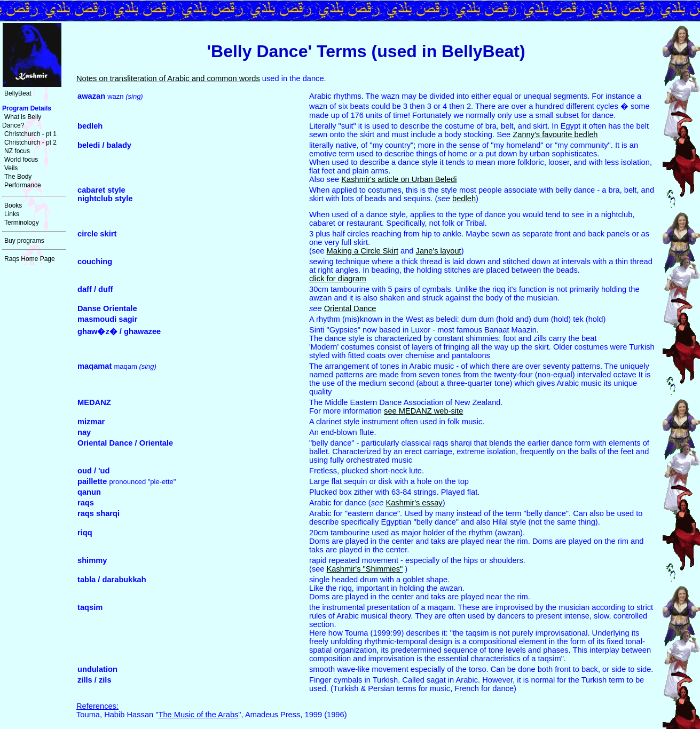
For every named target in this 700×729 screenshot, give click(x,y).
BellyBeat (18, 93)
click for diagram (338, 279)
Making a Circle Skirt (363, 251)
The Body (18, 177)
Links (12, 214)
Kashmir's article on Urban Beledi (399, 179)
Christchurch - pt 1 (30, 134)
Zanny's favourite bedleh (555, 134)
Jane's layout (439, 251)
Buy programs (24, 241)
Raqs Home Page (30, 259)
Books (13, 205)
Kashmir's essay (414, 503)
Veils (11, 168)
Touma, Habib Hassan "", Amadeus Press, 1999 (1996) (212, 710)
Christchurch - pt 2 (30, 142)
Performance (23, 185)
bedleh (464, 199)
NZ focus (17, 151)
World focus (21, 160)
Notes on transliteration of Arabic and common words (168, 78)
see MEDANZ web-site (423, 411)
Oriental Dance (350, 308)
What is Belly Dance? (22, 121)
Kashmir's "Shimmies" (365, 569)
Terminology (22, 223)
